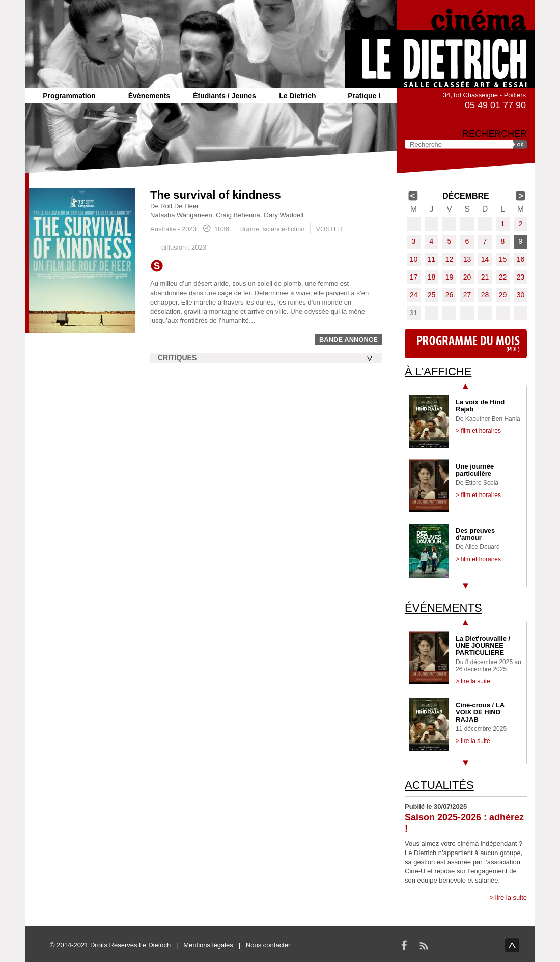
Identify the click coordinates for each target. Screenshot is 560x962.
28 (485, 295)
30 (521, 295)
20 (467, 277)
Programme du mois (466, 344)
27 (467, 295)
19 (450, 277)
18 (432, 277)
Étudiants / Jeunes (225, 96)
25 (432, 295)
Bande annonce (348, 339)
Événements (149, 96)
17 (414, 277)
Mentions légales (208, 945)
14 (485, 259)
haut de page (512, 945)
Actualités (439, 785)
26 (450, 295)
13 (467, 259)
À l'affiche (438, 372)
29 (503, 295)
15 (503, 259)
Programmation (69, 96)
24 (414, 295)
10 (414, 259)
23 (521, 277)
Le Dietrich (297, 96)
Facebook (404, 945)
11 (432, 259)
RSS (424, 945)
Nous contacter (268, 945)
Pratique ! (364, 96)
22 (503, 277)
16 (521, 259)
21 (485, 277)
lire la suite (511, 898)
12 (450, 259)
